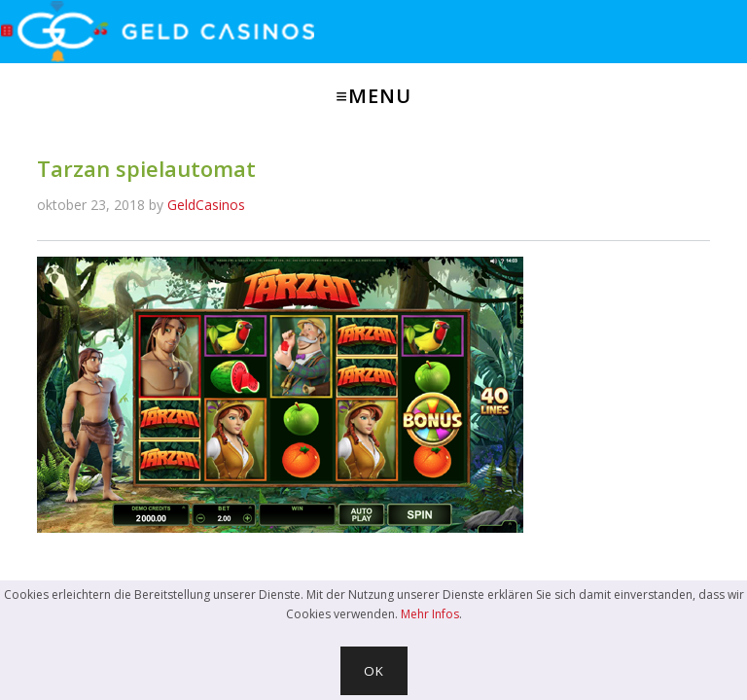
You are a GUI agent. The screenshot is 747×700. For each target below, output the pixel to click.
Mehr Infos (430, 614)
